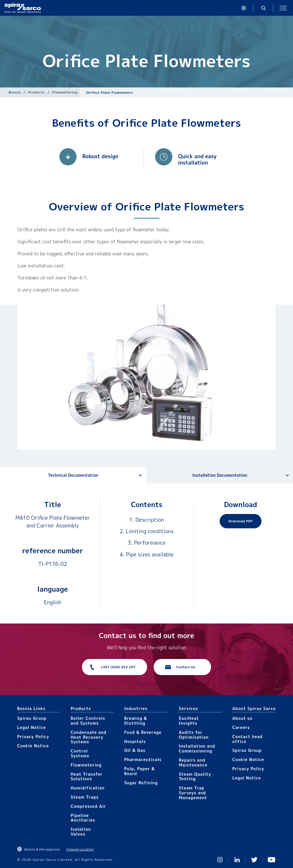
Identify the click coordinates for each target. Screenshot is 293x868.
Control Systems (80, 753)
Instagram (220, 860)
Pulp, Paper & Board (139, 771)
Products (36, 92)
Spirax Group (32, 718)
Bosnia (15, 92)
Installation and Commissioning (197, 748)
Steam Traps (85, 797)
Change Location (80, 849)
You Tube (271, 860)
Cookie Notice (33, 746)
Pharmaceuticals (143, 759)
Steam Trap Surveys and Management (193, 793)
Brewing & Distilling (136, 721)
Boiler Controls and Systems (88, 721)
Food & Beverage (143, 732)
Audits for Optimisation (194, 735)
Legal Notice (32, 727)
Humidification (88, 788)
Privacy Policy (33, 737)
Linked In (237, 860)
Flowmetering (65, 92)
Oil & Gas (135, 750)
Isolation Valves (81, 832)
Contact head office (247, 739)
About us (242, 718)
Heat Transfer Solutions (87, 777)
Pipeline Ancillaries (83, 818)
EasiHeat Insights (189, 721)
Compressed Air (89, 806)
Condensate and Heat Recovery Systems (89, 737)
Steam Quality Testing (195, 777)
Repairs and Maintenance (193, 763)
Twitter (254, 860)
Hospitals (135, 741)
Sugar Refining (141, 783)
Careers (241, 727)
